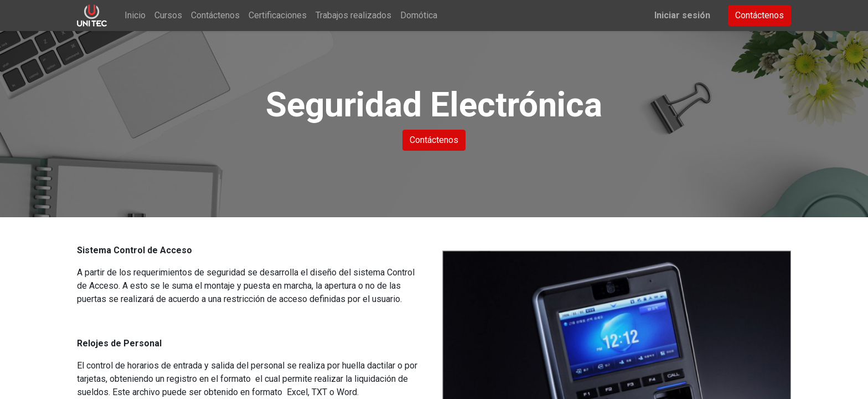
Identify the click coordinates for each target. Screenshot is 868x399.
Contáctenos (759, 15)
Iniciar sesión (682, 15)
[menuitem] (135, 16)
